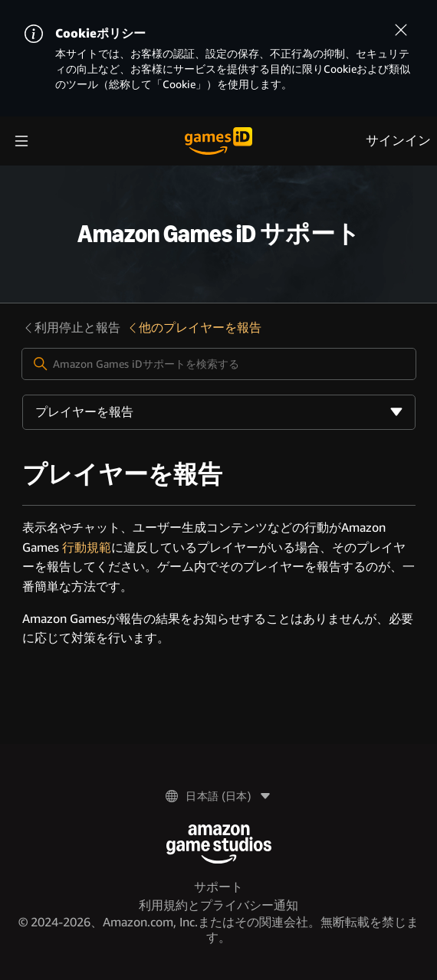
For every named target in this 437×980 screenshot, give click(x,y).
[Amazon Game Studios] (219, 844)
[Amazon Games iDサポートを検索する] (219, 364)
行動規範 (87, 547)
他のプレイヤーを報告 (194, 328)
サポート (219, 887)
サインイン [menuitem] (398, 141)
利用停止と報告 (71, 328)
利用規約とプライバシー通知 (219, 905)
